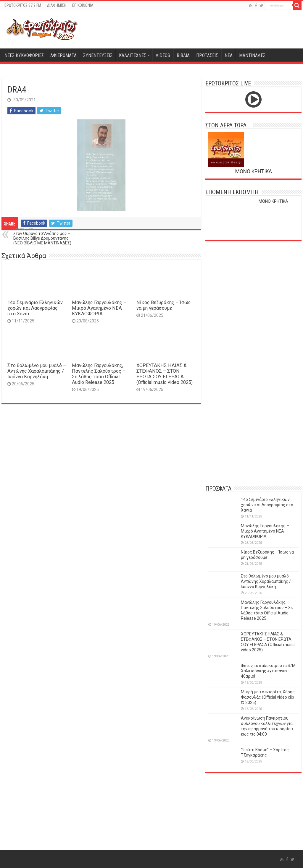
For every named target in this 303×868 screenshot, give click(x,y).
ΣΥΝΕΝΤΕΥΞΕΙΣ (98, 55)
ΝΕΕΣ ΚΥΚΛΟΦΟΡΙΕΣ (24, 55)
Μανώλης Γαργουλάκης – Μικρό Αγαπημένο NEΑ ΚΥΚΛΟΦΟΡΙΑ (99, 308)
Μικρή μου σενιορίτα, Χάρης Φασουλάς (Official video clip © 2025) (268, 697)
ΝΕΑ (229, 55)
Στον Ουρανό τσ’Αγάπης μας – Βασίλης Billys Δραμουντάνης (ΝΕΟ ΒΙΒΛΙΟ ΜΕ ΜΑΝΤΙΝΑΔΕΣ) (44, 236)
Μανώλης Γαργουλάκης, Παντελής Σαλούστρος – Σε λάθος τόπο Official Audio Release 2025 (99, 374)
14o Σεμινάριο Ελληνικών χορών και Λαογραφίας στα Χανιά (35, 308)
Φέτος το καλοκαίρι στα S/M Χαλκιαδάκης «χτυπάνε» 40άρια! (268, 671)
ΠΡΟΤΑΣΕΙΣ (207, 55)
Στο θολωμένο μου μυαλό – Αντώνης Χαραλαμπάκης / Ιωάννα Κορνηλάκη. (37, 371)
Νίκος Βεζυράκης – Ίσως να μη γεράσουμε (164, 305)
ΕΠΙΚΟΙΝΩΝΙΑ (83, 5)
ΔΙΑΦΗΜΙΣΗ (57, 5)
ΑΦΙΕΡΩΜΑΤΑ (63, 55)
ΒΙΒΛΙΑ (183, 55)
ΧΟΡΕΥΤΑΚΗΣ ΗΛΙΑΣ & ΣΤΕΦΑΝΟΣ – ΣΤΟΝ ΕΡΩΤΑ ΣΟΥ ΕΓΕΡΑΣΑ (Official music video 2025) (165, 374)
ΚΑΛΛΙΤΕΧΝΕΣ (133, 55)
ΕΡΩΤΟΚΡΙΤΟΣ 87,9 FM (23, 5)
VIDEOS (163, 55)
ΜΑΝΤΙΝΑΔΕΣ (252, 55)
